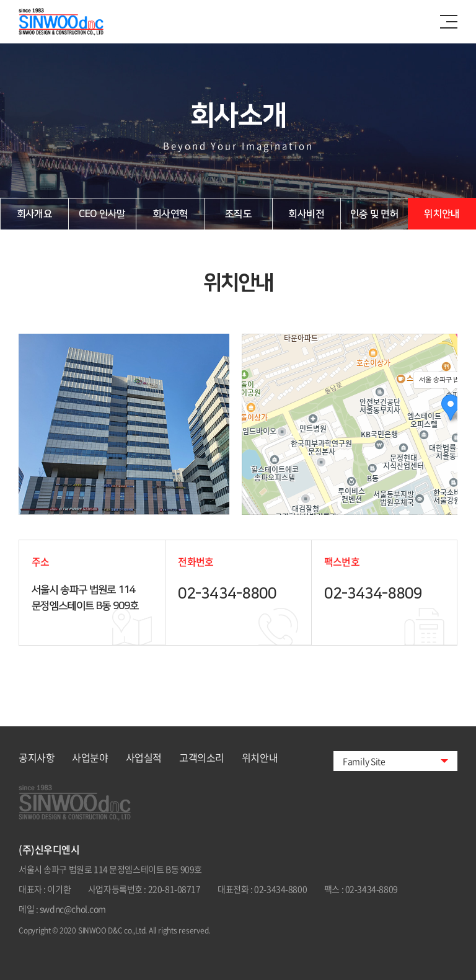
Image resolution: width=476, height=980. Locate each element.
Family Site (364, 761)
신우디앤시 (75, 22)
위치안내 (442, 214)
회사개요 (34, 214)
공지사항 (37, 757)
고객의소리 (202, 757)
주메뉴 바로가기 (0, 0)
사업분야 (90, 757)
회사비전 (306, 214)
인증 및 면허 (375, 214)
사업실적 (144, 757)
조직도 (238, 214)
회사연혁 (170, 214)
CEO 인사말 (102, 214)
